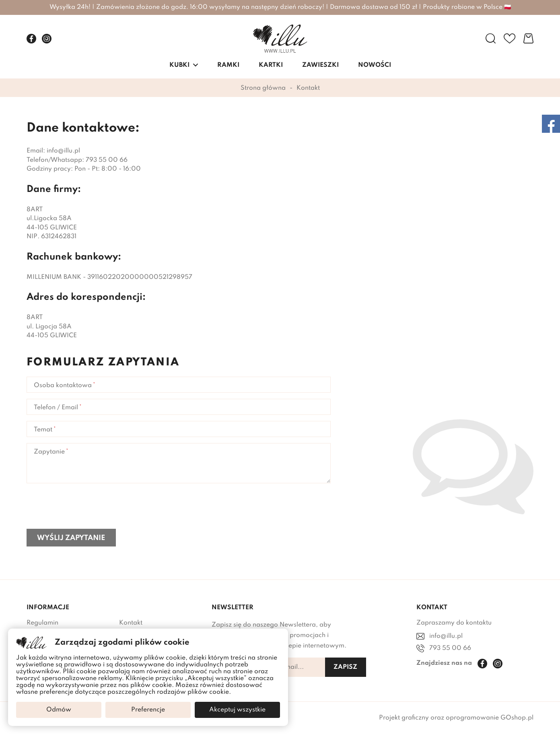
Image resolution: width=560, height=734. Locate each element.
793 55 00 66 (450, 648)
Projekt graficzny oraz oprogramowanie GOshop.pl (456, 718)
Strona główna (263, 88)
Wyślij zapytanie (71, 538)
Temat (43, 430)
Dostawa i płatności (149, 639)
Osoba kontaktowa (63, 386)
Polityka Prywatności (58, 639)
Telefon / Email (56, 408)
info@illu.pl (446, 636)
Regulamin (42, 623)
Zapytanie (49, 452)
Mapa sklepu (46, 718)
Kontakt (131, 623)
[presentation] (88, 507)
